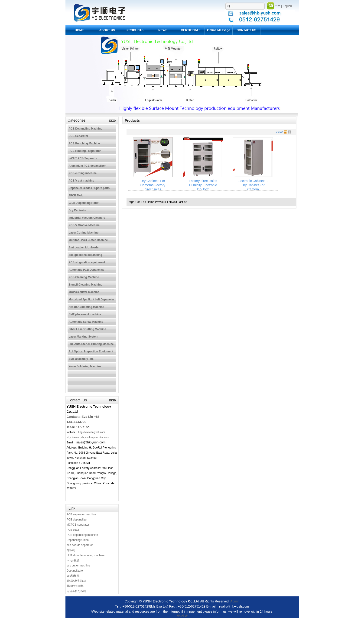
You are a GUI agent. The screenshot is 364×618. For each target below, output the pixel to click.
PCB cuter (73, 530)
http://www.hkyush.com (92, 432)
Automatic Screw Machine (86, 322)
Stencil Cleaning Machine (86, 285)
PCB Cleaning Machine (84, 277)
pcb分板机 (73, 560)
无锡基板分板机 (76, 591)
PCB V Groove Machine (84, 225)
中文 (278, 6)
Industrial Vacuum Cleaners (87, 218)
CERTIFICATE (191, 30)
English (287, 6)
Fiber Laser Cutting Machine (87, 329)
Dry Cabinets (77, 210)
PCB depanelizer (77, 520)
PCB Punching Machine (84, 143)
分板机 (71, 550)
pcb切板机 (73, 576)
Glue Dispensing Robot (84, 203)
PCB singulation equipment (87, 262)
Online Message (219, 30)
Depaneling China (78, 540)
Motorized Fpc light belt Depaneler (91, 299)
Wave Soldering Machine (85, 366)
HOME (79, 30)
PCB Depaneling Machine (86, 129)
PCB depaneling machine (82, 535)
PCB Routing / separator (85, 151)
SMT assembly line (81, 359)
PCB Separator (79, 136)
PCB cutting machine (83, 173)
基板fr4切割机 (75, 586)
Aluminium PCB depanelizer (87, 166)
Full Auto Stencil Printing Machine (91, 344)
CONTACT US (246, 30)
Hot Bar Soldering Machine (86, 307)
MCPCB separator (78, 525)
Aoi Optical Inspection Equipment (91, 351)
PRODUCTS (135, 30)
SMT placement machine (85, 314)
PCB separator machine (81, 514)
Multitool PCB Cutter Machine (88, 240)
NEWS (163, 30)
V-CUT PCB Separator (83, 158)
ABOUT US (107, 30)
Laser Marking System (83, 337)
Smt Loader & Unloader (84, 247)
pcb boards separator (80, 545)
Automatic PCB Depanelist (86, 270)
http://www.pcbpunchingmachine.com (88, 437)
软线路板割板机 (76, 581)
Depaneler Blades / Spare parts (89, 188)
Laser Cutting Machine (84, 233)
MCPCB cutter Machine (84, 292)
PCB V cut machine (81, 181)
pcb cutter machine (78, 566)
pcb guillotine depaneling (86, 255)
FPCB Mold (76, 195)
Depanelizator (75, 571)
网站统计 (182, 616)
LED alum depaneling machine (86, 555)
